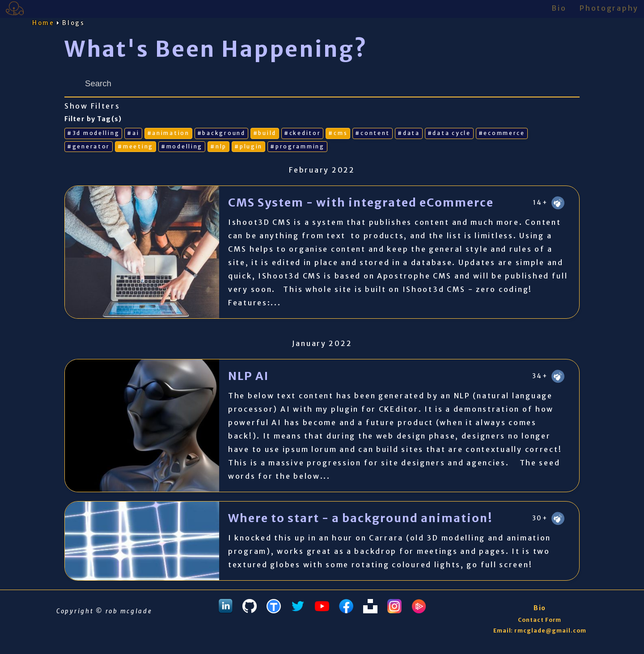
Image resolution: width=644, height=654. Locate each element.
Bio (559, 8)
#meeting (136, 146)
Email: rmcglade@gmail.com (540, 631)
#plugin (248, 146)
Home (43, 23)
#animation (168, 133)
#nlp (218, 146)
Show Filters (92, 106)
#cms (338, 133)
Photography (609, 8)
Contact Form (540, 620)
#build (265, 133)
